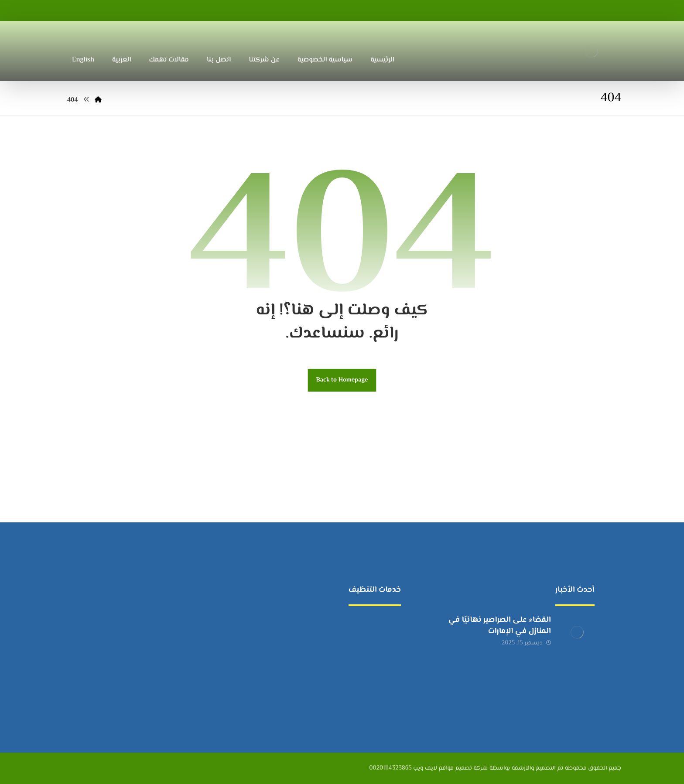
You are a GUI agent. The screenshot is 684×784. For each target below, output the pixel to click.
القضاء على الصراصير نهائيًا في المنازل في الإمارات (500, 625)
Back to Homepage (342, 380)
